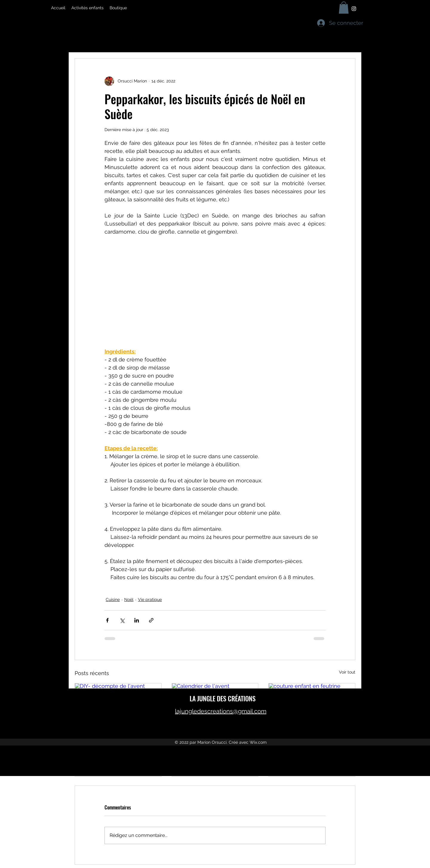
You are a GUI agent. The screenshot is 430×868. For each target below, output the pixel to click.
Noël (129, 599)
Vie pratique (150, 599)
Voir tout (347, 672)
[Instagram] (354, 9)
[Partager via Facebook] (107, 620)
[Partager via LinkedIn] (137, 620)
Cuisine (113, 599)
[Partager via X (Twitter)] (122, 620)
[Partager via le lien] (151, 620)
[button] (344, 8)
